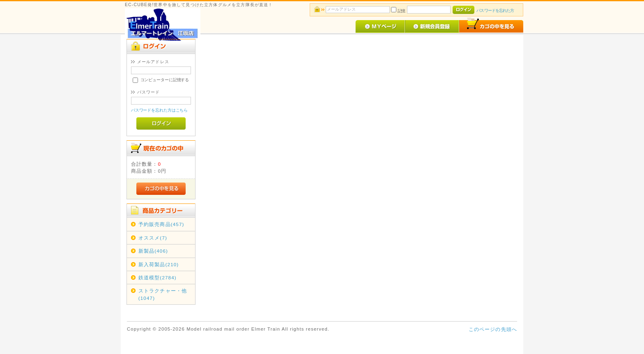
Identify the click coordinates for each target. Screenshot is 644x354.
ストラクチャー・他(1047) (163, 294)
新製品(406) (153, 251)
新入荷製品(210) (159, 264)
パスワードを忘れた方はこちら (160, 110)
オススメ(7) (153, 238)
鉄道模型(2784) (158, 277)
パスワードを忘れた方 (495, 10)
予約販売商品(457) (161, 224)
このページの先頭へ (493, 329)
